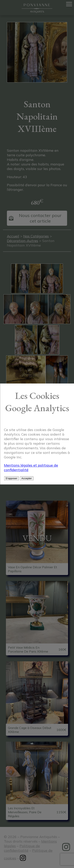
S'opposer (11, 479)
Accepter (27, 479)
